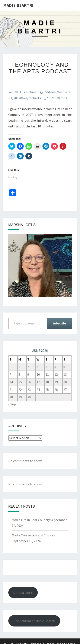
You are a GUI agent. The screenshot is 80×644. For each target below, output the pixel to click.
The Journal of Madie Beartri (34, 621)
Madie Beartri (18, 5)
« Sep (12, 404)
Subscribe (60, 323)
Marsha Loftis (23, 593)
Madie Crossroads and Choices (33, 535)
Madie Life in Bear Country (31, 520)
